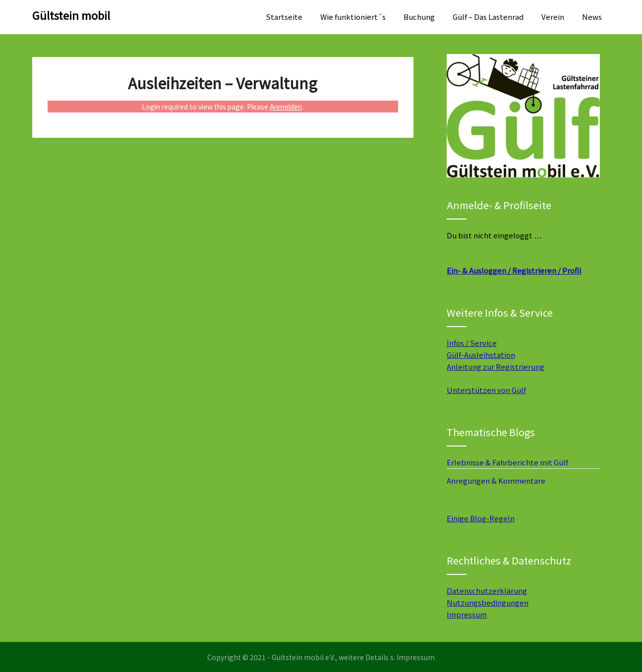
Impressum (467, 614)
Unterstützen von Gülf (486, 390)
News (592, 17)
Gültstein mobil (71, 15)
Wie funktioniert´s (353, 17)
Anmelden (286, 107)
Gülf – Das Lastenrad (488, 17)
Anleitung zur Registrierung (496, 366)
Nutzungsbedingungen (488, 602)
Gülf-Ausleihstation (481, 355)
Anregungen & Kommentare (496, 480)
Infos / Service (472, 343)
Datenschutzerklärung (487, 590)
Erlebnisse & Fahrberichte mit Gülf (507, 462)
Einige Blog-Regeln (481, 518)
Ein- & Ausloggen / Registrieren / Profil (514, 270)
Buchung (419, 17)
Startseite (284, 17)
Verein (553, 17)
